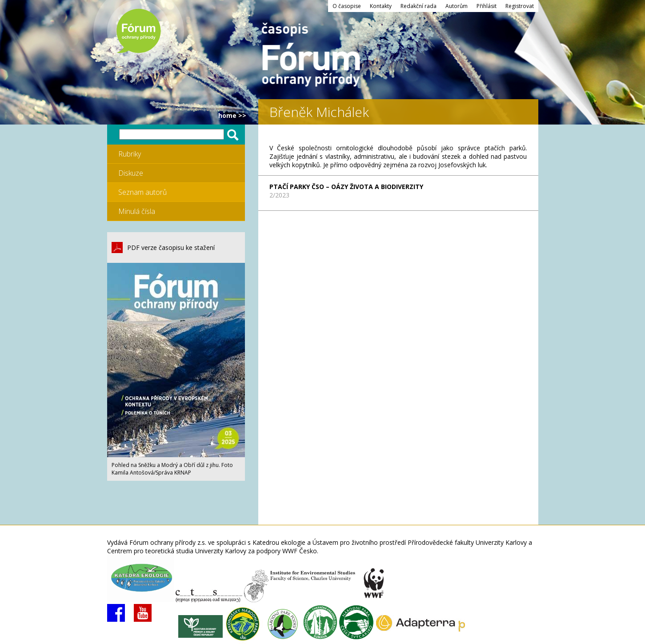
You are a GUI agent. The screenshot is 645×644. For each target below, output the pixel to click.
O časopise (347, 6)
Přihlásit (487, 6)
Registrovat (520, 6)
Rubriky (130, 154)
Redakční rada (419, 6)
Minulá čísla (137, 211)
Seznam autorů (142, 192)
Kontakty (381, 6)
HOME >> (232, 115)
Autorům (457, 6)
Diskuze (131, 173)
